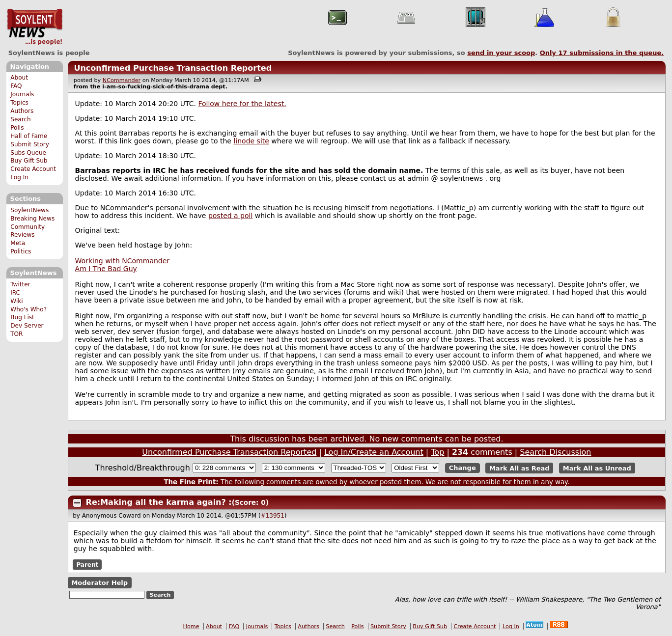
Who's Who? (28, 309)
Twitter (20, 284)
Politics (21, 251)
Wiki (16, 301)
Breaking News (32, 219)
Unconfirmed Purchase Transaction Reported (173, 68)
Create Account (33, 169)
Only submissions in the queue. (602, 53)
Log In (19, 177)
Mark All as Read (519, 468)
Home (191, 626)
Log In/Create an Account (374, 452)
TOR (16, 334)
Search (21, 119)
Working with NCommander (123, 261)
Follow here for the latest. (242, 104)
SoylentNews (35, 27)
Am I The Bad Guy (106, 269)
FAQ (16, 86)
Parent (87, 565)
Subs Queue (28, 153)
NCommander (122, 80)
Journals (22, 94)
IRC (15, 293)
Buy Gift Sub (29, 161)
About (19, 78)
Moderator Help (99, 583)
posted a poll (230, 216)
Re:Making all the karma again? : (159, 502)
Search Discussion (555, 452)
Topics (19, 103)
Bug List (22, 317)
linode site (251, 141)
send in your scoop (501, 53)
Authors (22, 111)
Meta (18, 243)
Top (437, 452)
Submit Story (30, 144)
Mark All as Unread (597, 468)
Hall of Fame (29, 136)
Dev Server (27, 326)
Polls (17, 128)
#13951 (273, 516)
